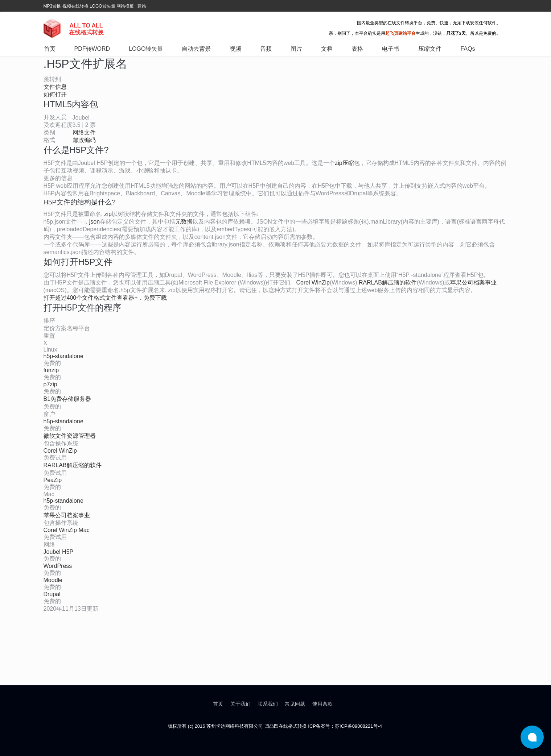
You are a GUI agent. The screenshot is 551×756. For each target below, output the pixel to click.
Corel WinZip (313, 283)
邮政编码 (84, 140)
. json (93, 222)
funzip (51, 370)
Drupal (52, 594)
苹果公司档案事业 (473, 283)
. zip (106, 214)
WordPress (58, 566)
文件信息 (55, 87)
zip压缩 (344, 163)
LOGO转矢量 (102, 6)
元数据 (184, 222)
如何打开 (55, 94)
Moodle (53, 580)
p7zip (50, 384)
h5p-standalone (63, 356)
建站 (142, 6)
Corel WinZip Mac (67, 530)
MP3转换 (52, 6)
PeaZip (53, 480)
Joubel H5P (59, 552)
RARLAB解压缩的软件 (388, 283)
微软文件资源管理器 (70, 436)
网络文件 (84, 132)
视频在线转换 (75, 6)
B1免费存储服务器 (67, 399)
